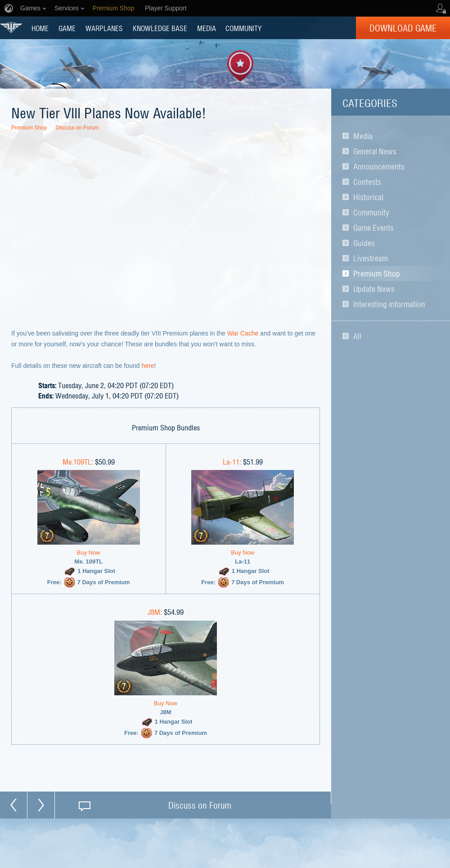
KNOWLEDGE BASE (160, 28)
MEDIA (207, 28)
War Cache (243, 333)
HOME (40, 28)
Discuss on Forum (77, 128)
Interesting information (389, 304)
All (357, 336)
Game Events (373, 228)
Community (371, 212)
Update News (374, 289)
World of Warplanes (11, 28)
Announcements (379, 166)
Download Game (403, 28)
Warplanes (104, 28)
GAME (67, 28)
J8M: (155, 612)
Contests (367, 182)
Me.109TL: (78, 461)
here (148, 366)
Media (363, 136)
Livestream (371, 258)
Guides (364, 243)
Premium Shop (377, 273)
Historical (368, 197)
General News (375, 151)
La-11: (232, 461)
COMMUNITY (243, 28)
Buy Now (89, 553)
